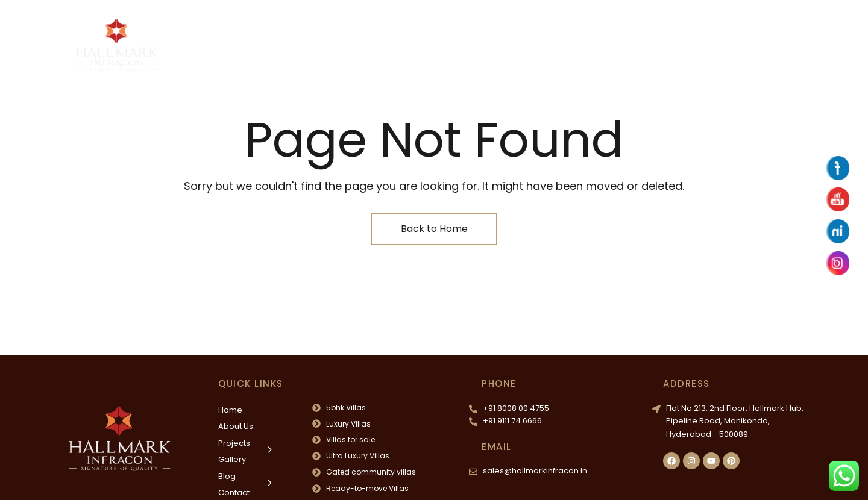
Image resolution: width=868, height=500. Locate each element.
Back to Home (434, 229)
